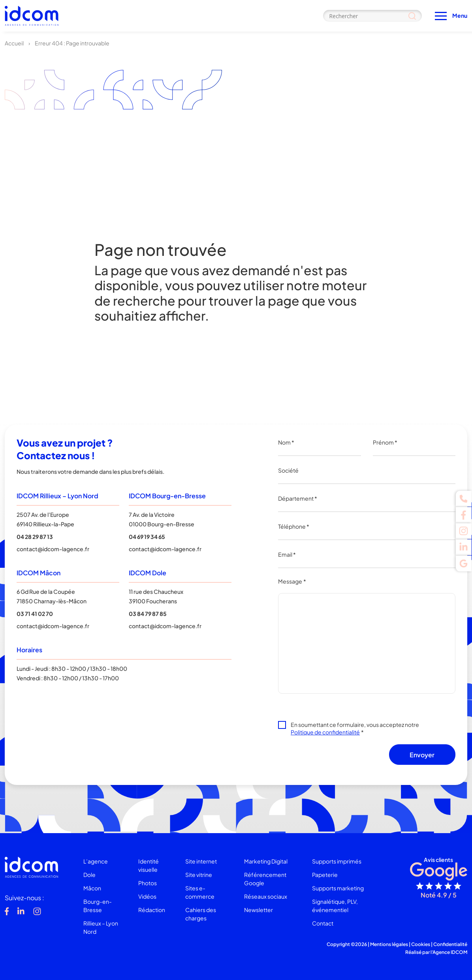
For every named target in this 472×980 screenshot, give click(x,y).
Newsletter (259, 910)
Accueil (14, 43)
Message (292, 581)
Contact (323, 923)
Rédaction (152, 910)
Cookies (421, 944)
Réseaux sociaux (266, 896)
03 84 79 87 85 (148, 614)
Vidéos (147, 896)
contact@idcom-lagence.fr (53, 549)
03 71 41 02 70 (35, 614)
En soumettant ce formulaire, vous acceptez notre (355, 728)
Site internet (201, 861)
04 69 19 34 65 (147, 537)
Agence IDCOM (450, 952)
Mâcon (92, 888)
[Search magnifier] (412, 16)
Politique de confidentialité (325, 732)
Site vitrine (199, 875)
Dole (89, 875)
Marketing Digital (266, 861)
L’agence (96, 861)
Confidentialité (450, 944)
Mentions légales (389, 944)
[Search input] (372, 16)
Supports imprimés (337, 861)
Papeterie (325, 875)
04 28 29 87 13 (35, 537)
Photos (148, 883)
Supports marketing (338, 888)
